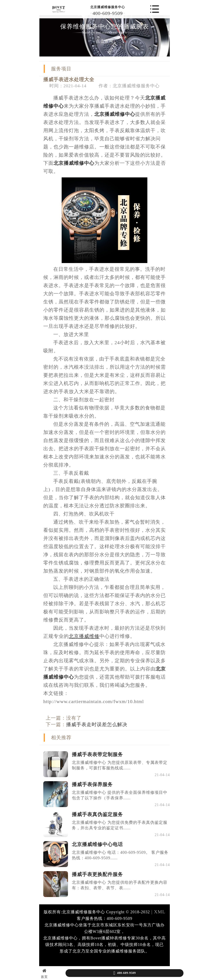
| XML (158, 912)
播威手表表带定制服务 (97, 754)
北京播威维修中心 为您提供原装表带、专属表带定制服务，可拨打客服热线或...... (120, 765)
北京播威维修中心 (115, 114)
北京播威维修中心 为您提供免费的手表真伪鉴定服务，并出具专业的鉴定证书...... (120, 825)
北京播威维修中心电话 (97, 844)
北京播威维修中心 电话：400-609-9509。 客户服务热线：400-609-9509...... (120, 855)
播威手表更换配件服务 (97, 874)
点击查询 (104, 41)
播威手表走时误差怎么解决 (97, 724)
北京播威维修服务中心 (108, 7)
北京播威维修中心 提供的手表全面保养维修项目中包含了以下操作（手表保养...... (120, 795)
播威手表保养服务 (92, 784)
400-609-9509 (108, 13)
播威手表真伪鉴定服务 (97, 814)
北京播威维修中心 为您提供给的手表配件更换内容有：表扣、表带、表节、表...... (120, 885)
